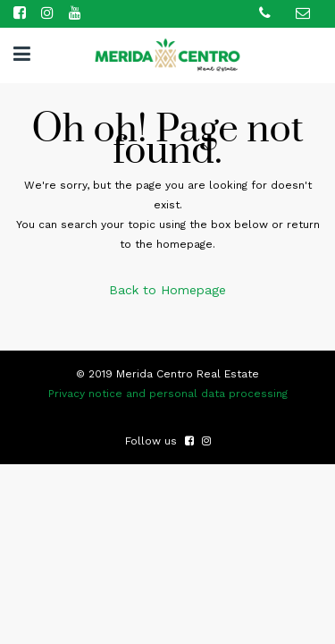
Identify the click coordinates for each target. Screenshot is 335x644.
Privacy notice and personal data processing (168, 394)
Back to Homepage (167, 290)
